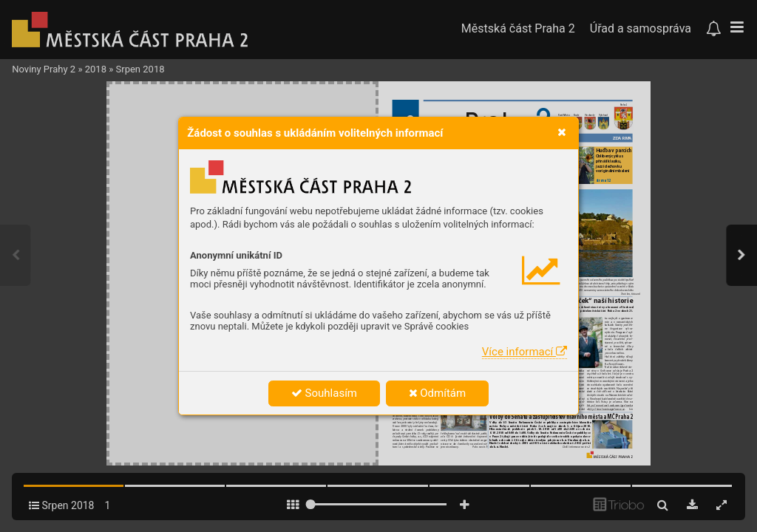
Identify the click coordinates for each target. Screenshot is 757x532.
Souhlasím (324, 393)
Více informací (525, 352)
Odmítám (438, 393)
